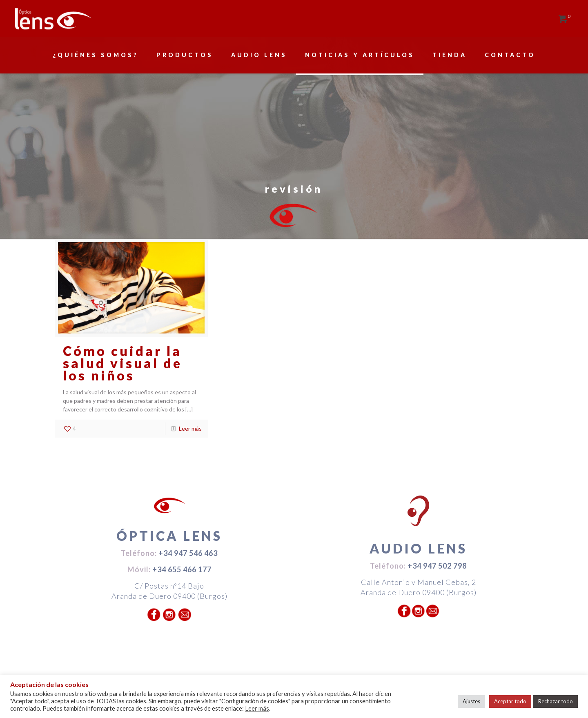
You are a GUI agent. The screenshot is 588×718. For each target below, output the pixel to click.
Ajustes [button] (471, 701)
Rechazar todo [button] (556, 701)
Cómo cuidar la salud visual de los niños (122, 363)
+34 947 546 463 (188, 553)
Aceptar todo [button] (510, 701)
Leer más (190, 428)
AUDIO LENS (418, 548)
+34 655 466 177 (182, 569)
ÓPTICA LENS (169, 536)
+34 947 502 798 (437, 566)
